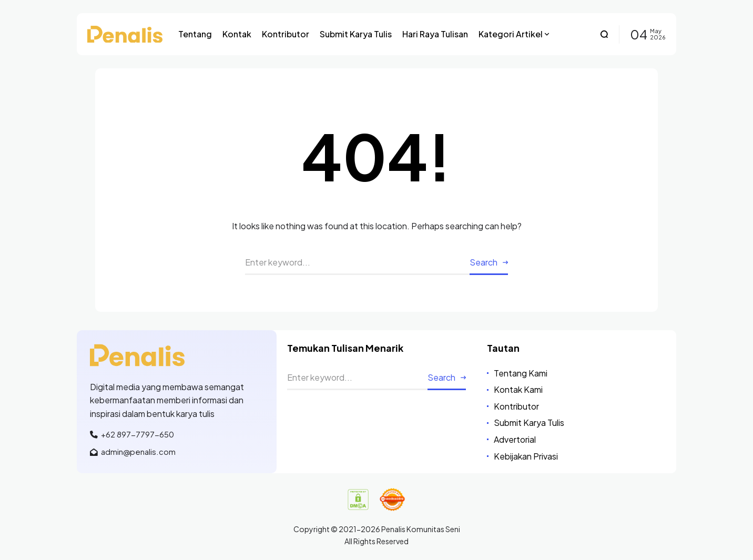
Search (484, 262)
